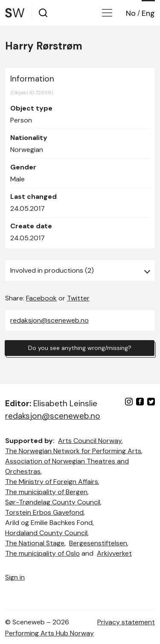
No (131, 13)
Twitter (78, 298)
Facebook (41, 298)
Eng (148, 13)
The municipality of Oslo (42, 553)
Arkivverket (114, 553)
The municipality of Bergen (46, 492)
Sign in (15, 577)
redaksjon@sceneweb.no (49, 320)
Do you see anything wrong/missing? (80, 348)
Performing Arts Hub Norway (49, 633)
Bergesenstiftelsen (98, 543)
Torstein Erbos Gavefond (44, 512)
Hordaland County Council (46, 533)
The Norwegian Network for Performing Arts (73, 451)
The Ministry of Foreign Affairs (52, 482)
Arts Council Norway (90, 441)
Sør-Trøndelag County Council (53, 502)
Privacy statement (126, 622)
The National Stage (35, 543)
